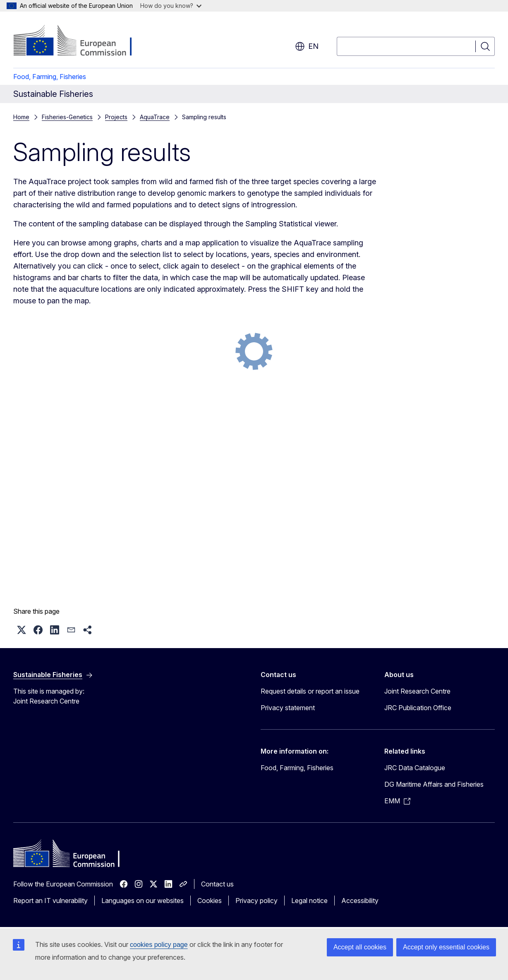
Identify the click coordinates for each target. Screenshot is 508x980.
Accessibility (360, 901)
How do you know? (171, 6)
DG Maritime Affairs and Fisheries (434, 784)
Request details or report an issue (310, 691)
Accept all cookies (360, 947)
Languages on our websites (143, 901)
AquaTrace (155, 117)
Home (21, 117)
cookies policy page (159, 945)
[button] (22, 630)
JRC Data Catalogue (415, 768)
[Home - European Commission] (80, 41)
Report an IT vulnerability (50, 901)
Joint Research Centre (417, 691)
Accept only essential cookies (446, 947)
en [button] (307, 46)
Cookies (210, 901)
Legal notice (309, 901)
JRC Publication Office (418, 708)
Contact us (217, 884)
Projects (116, 117)
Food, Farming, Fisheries (50, 77)
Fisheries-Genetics (67, 117)
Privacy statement (288, 708)
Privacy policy (256, 901)
